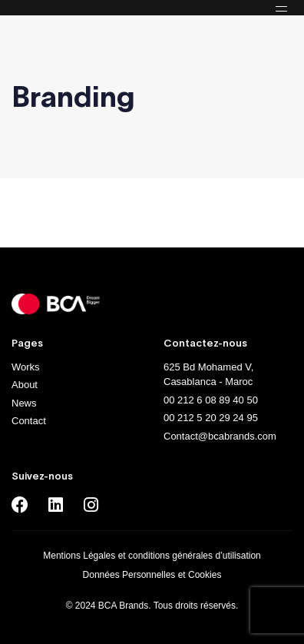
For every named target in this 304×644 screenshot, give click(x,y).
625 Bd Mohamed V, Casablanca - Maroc (208, 375)
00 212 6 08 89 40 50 (211, 400)
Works (26, 367)
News (24, 403)
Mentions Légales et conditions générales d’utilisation (152, 556)
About (25, 385)
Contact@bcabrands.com (220, 436)
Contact (29, 421)
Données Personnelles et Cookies (152, 575)
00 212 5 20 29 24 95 (211, 418)
